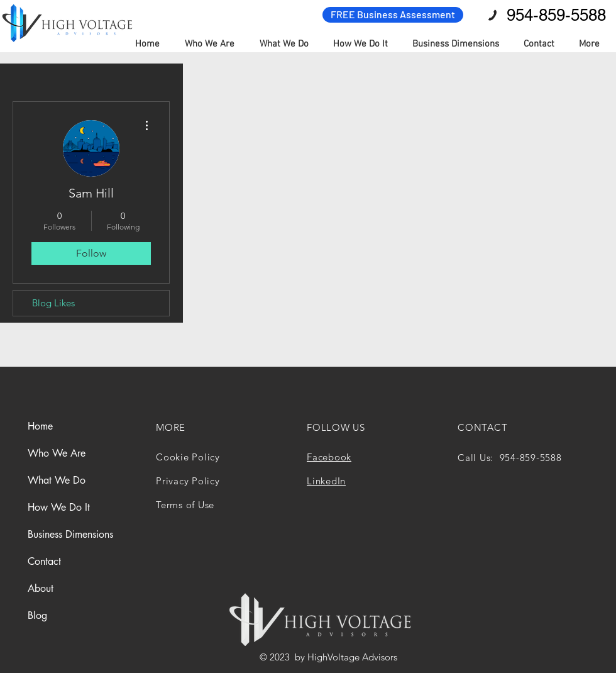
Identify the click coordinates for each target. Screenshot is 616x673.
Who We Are (57, 453)
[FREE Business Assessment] (393, 15)
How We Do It (59, 507)
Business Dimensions (70, 534)
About (41, 588)
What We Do (57, 480)
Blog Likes (53, 303)
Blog (37, 615)
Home (40, 426)
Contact (44, 561)
